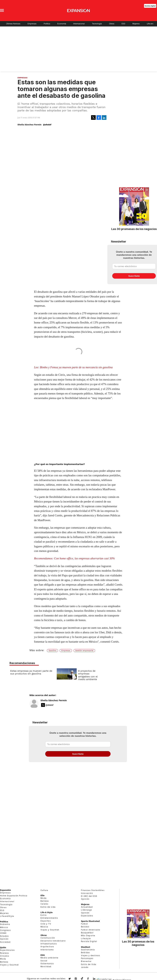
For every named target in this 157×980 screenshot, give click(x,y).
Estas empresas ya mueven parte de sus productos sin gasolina (31, 672)
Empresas (32, 24)
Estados (4, 937)
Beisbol (85, 927)
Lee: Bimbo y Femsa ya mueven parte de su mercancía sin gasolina (73, 367)
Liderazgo (87, 910)
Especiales (87, 916)
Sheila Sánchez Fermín (54, 701)
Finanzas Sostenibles (93, 891)
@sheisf (47, 125)
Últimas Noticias (13, 24)
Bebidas (85, 953)
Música (44, 927)
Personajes (87, 959)
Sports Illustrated (90, 922)
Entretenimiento (49, 919)
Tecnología (97, 24)
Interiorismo (47, 950)
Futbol (84, 925)
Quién (3, 948)
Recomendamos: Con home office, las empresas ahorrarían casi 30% (74, 558)
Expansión (5, 891)
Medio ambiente (49, 958)
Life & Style (47, 913)
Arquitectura (47, 947)
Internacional (79, 24)
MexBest (86, 948)
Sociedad (5, 943)
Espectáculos (7, 951)
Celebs (44, 905)
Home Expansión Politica (14, 896)
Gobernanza (47, 964)
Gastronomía (88, 950)
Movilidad (46, 967)
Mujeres (136, 24)
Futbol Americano (91, 930)
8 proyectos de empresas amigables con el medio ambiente (88, 675)
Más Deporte (88, 936)
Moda (3, 960)
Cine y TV (46, 925)
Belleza (4, 962)
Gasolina (52, 651)
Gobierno (5, 925)
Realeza (4, 954)
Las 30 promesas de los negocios (134, 229)
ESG (123, 24)
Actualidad (87, 908)
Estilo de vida (48, 908)
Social (44, 961)
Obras (112, 24)
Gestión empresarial (84, 651)
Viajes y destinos (91, 956)
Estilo (44, 916)
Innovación (87, 894)
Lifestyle (86, 939)
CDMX (3, 934)
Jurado (85, 968)
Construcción (48, 939)
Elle (42, 896)
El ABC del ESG (89, 897)
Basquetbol (87, 933)
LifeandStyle (7, 917)
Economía (62, 24)
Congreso (5, 931)
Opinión (4, 940)
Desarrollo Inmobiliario (53, 942)
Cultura (44, 891)
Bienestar (86, 962)
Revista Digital (150, 6)
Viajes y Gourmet (9, 965)
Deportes (46, 922)
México (4, 928)
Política (47, 24)
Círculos (5, 957)
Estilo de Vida (89, 965)
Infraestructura (49, 944)
